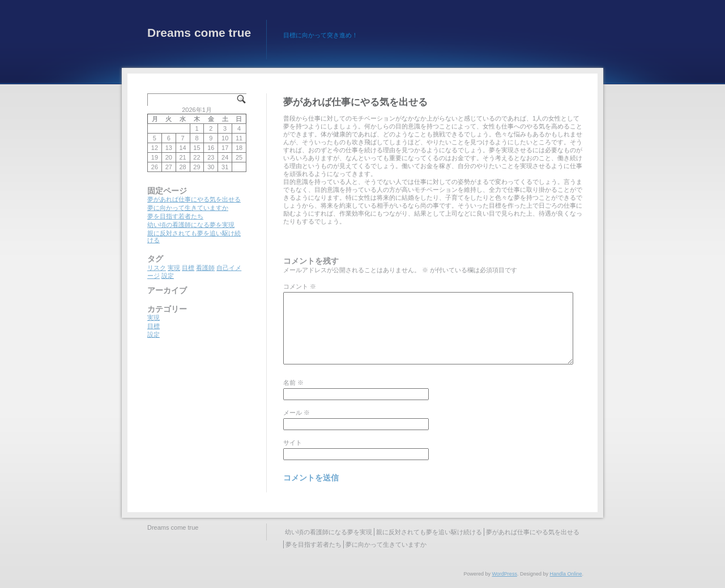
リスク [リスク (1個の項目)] (157, 268)
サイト (293, 443)
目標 (153, 326)
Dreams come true (199, 33)
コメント (300, 286)
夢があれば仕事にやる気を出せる (194, 199)
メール (297, 413)
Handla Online (566, 574)
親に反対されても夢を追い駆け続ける (429, 532)
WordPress (505, 574)
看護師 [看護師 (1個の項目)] (205, 268)
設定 (153, 334)
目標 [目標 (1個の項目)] (188, 268)
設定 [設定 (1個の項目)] (168, 276)
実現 (153, 317)
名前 (293, 383)
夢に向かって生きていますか (188, 208)
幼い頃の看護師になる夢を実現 (191, 225)
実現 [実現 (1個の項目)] (174, 268)
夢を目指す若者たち (175, 216)
